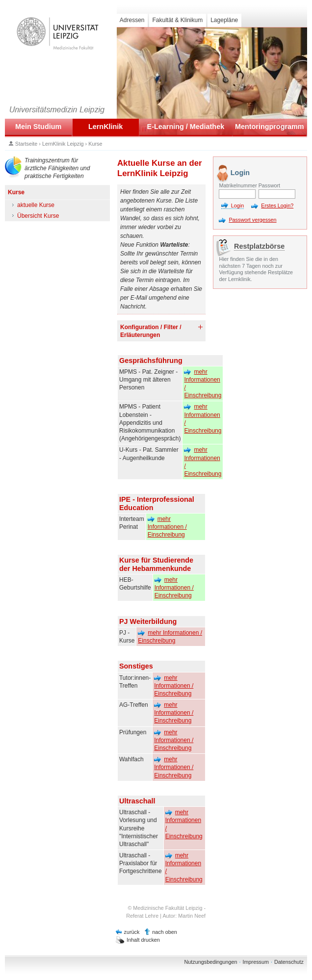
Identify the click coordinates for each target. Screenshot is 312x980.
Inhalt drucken (143, 940)
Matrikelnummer (237, 185)
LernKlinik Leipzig (63, 144)
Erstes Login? (277, 206)
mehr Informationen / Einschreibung (203, 384)
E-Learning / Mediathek (186, 127)
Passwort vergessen (252, 220)
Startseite (26, 144)
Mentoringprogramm (270, 127)
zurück (132, 932)
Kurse (95, 144)
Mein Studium (38, 127)
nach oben (164, 932)
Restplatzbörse (259, 246)
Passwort (269, 185)
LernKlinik (105, 127)
